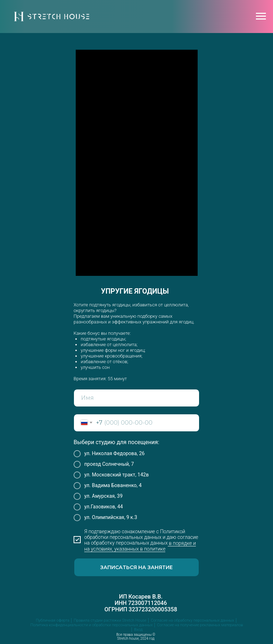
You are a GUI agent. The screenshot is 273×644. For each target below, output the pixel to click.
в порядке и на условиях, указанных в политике (140, 546)
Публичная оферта (53, 620)
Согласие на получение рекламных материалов (200, 625)
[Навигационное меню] (261, 16)
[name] (136, 398)
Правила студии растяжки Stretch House (110, 620)
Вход (138, 630)
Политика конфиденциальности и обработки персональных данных (91, 625)
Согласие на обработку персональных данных (192, 620)
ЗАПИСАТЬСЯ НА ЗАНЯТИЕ (136, 567)
